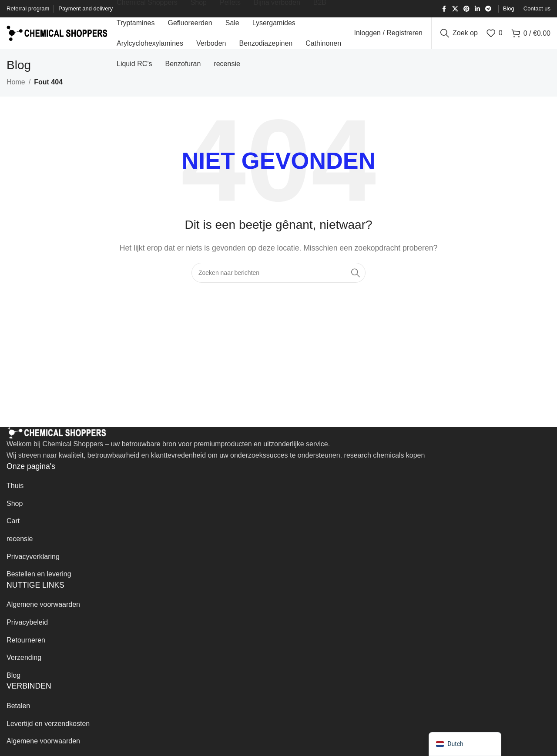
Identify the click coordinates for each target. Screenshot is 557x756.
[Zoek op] (459, 37)
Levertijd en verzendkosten (48, 731)
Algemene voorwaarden (43, 612)
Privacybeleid (27, 630)
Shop (15, 511)
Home (16, 90)
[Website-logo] (57, 36)
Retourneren (26, 647)
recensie (20, 546)
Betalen (18, 713)
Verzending (24, 665)
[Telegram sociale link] (488, 9)
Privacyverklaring (33, 564)
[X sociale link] (455, 9)
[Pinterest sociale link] (466, 9)
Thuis (15, 493)
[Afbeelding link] (57, 440)
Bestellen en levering (39, 582)
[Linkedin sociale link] (477, 9)
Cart (13, 529)
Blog (13, 683)
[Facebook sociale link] (444, 9)
